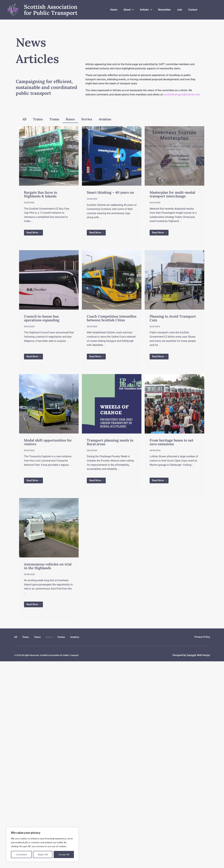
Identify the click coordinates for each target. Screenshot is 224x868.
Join (180, 10)
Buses (70, 119)
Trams (54, 119)
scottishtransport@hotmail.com (182, 95)
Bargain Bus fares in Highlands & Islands (41, 194)
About (129, 10)
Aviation (105, 119)
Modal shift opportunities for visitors (48, 442)
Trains (38, 119)
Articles (146, 10)
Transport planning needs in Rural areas (110, 442)
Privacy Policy (202, 637)
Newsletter (164, 10)
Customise (21, 854)
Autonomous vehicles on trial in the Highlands (48, 566)
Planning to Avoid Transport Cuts (173, 318)
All (24, 119)
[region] (42, 844)
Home (114, 10)
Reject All (43, 854)
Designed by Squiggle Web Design (191, 655)
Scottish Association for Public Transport (51, 10)
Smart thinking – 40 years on (110, 192)
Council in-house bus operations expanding (42, 318)
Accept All (64, 854)
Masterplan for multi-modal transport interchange (172, 194)
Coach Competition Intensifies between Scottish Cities (112, 318)
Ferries (87, 119)
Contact (193, 10)
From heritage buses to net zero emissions (171, 442)
